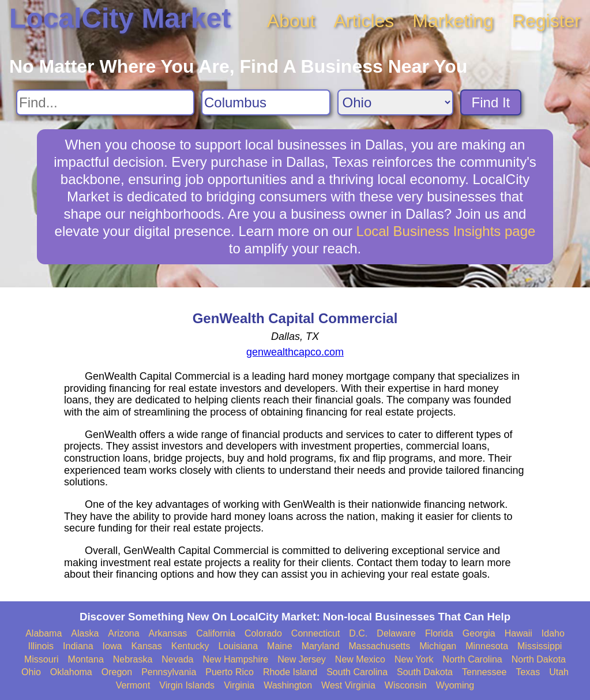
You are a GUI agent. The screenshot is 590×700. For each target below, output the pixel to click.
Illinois (41, 646)
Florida (439, 633)
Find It (491, 102)
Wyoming (455, 685)
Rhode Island (290, 672)
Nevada (177, 659)
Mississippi (540, 646)
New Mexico (360, 659)
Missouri (42, 659)
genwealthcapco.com (295, 352)
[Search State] (395, 102)
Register (546, 21)
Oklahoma (71, 672)
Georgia (479, 633)
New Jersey (302, 659)
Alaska (85, 633)
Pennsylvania (169, 672)
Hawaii (518, 633)
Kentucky (190, 646)
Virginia (239, 685)
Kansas (146, 646)
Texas (528, 672)
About (291, 21)
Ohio (31, 672)
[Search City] (266, 102)
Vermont (133, 685)
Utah (559, 672)
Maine (280, 646)
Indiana (78, 646)
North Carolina (473, 659)
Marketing (453, 21)
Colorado (263, 633)
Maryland (321, 646)
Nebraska (133, 659)
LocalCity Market (120, 18)
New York (414, 659)
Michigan (438, 646)
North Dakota (539, 659)
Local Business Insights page (446, 231)
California (216, 633)
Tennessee (484, 672)
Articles (364, 21)
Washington (288, 685)
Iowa (112, 646)
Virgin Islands (187, 685)
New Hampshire (235, 659)
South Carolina (357, 672)
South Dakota (425, 672)
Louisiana (238, 646)
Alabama (44, 633)
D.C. (358, 633)
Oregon (117, 672)
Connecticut (316, 633)
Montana (86, 659)
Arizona (123, 633)
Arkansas (168, 633)
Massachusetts (379, 646)
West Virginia (348, 685)
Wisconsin (406, 685)
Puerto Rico (230, 672)
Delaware (396, 633)
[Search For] (105, 102)
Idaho (553, 633)
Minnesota (487, 646)
